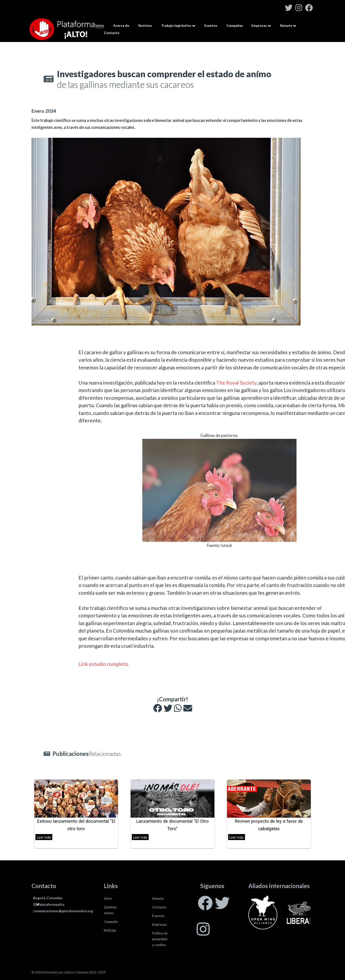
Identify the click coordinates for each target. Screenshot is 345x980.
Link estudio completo (223, 664)
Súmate (286, 26)
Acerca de (121, 26)
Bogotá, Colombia (48, 898)
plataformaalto (49, 904)
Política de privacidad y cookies (160, 939)
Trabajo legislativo (176, 26)
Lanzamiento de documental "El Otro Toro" (172, 825)
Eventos (211, 26)
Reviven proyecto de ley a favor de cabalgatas (269, 825)
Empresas (259, 26)
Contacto (112, 33)
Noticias (145, 26)
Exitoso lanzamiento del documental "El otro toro (76, 825)
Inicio (100, 26)
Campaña (111, 921)
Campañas (235, 26)
